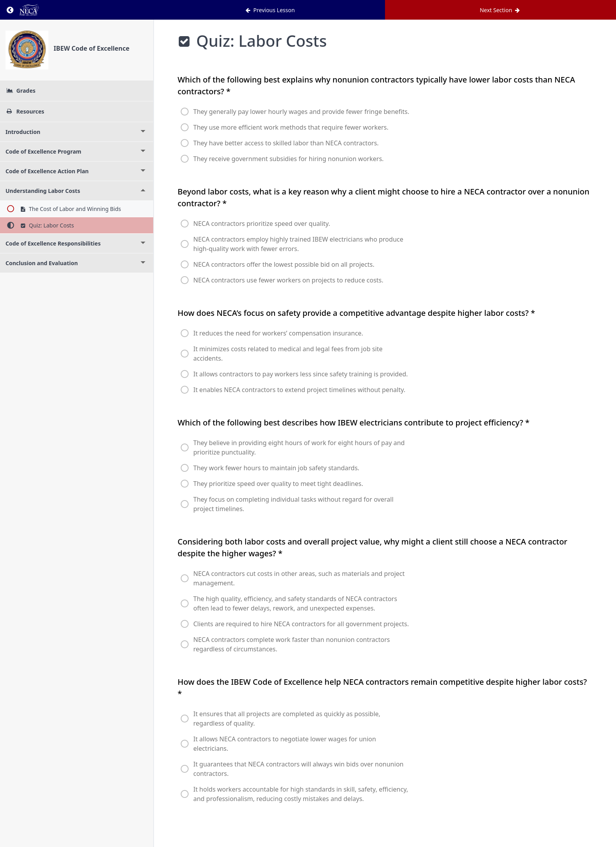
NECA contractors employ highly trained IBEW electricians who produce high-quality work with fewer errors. (298, 244)
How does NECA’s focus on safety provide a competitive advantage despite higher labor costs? (356, 313)
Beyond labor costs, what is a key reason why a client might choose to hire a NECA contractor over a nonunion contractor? (383, 197)
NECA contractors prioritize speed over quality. (262, 224)
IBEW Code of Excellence (92, 48)
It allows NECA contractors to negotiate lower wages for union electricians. (285, 744)
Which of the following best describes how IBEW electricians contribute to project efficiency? (354, 423)
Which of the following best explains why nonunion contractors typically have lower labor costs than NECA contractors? (376, 85)
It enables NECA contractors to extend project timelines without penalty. (299, 390)
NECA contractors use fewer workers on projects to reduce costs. (288, 280)
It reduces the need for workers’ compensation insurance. (278, 333)
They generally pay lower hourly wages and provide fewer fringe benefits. (301, 112)
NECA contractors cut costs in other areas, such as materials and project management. (299, 578)
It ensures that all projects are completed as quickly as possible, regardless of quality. (287, 719)
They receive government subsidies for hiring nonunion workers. (289, 159)
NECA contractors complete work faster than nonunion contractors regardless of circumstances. (291, 644)
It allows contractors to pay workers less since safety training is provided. (301, 374)
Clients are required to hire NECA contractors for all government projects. (301, 624)
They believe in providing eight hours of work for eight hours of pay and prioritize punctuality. (299, 447)
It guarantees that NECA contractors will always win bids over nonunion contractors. (298, 769)
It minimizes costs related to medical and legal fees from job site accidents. (288, 354)
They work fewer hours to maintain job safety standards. (276, 468)
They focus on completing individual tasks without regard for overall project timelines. (293, 504)
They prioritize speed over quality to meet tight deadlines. (278, 484)
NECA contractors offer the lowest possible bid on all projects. (284, 264)
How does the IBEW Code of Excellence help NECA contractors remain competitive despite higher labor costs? (382, 688)
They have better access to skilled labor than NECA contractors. (286, 143)
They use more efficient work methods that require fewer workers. (291, 127)
